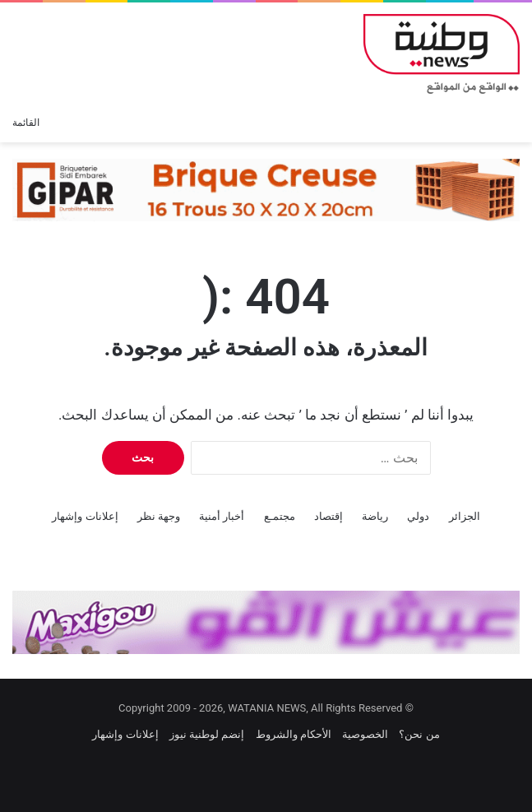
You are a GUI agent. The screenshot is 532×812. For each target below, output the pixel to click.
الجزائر (465, 516)
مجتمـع (280, 516)
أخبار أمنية (222, 516)
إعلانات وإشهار (85, 516)
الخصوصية (365, 734)
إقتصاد (328, 516)
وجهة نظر (159, 516)
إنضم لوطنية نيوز (207, 734)
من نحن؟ (419, 734)
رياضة (375, 516)
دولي (418, 516)
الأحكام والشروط (294, 734)
